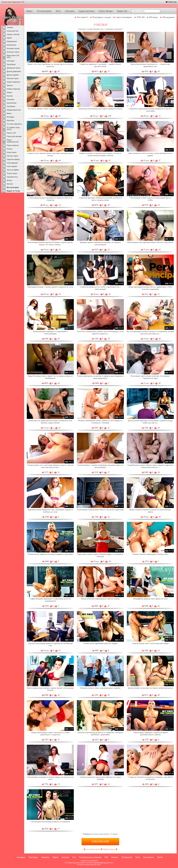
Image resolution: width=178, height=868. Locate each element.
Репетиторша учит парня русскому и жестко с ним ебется (150, 242)
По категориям (44, 11)
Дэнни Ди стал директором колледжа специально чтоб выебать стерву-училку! (50, 422)
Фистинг (10, 184)
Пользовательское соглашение (90, 857)
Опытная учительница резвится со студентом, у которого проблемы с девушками (100, 734)
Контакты (115, 857)
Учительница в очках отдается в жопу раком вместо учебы (150, 199)
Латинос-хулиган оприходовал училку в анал (150, 554)
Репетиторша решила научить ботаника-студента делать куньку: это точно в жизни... (50, 243)
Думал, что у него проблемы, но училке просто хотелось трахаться (50, 65)
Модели (55, 857)
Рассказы (70, 11)
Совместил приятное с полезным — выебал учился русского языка (100, 65)
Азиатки (10, 27)
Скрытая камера (13, 159)
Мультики (10, 120)
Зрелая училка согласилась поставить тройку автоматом (150, 688)
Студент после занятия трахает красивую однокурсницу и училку (50, 154)
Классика (10, 99)
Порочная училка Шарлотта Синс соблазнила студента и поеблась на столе (50, 511)
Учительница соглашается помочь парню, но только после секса (50, 778)
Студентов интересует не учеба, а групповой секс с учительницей (100, 288)
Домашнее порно (13, 68)
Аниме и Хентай (13, 34)
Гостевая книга (127, 857)
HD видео (153, 17)
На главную (21, 857)
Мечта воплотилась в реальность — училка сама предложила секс (150, 65)
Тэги (74, 857)
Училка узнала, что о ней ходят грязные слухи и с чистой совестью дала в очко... (50, 466)
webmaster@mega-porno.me (103, 863)
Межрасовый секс (14, 110)
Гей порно (11, 61)
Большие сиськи (13, 48)
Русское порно (12, 156)
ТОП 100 (141, 17)
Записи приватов (13, 82)
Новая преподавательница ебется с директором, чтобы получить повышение (150, 288)
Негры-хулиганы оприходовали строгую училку (100, 599)
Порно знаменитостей (13, 141)
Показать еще (100, 842)
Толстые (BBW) (13, 170)
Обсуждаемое (169, 17)
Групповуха (11, 64)
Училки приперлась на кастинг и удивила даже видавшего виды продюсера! (100, 377)
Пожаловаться (148, 857)
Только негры (12, 173)
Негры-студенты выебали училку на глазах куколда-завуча (150, 511)
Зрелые (10, 85)
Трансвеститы (12, 177)
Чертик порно (109, 849)
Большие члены (13, 52)
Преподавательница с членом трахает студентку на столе (50, 287)
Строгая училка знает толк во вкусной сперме (150, 643)
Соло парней (12, 166)
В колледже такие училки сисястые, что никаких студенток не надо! (150, 377)
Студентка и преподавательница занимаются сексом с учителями (150, 110)
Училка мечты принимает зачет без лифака (100, 643)
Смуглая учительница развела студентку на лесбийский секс (50, 644)
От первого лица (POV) (13, 128)
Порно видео (33, 857)
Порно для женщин (14, 136)
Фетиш (9, 180)
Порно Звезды (106, 11)
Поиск (138, 857)
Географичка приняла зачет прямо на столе (150, 599)
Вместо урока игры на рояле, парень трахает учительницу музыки (50, 689)
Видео (30, 11)
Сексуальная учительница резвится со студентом (50, 822)
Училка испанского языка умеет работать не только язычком (100, 778)
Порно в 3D (11, 133)
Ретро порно (12, 152)
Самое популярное (124, 17)
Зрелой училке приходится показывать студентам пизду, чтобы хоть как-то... (150, 422)
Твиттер (160, 857)
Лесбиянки (11, 106)
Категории (65, 857)
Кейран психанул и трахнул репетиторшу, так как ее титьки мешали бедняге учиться (100, 154)
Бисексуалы (11, 45)
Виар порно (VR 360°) (13, 56)
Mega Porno (86, 861)
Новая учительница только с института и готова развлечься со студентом (50, 734)
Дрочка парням (13, 75)
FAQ (106, 857)
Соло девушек (12, 163)
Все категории (13, 187)
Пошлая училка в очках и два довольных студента (100, 688)
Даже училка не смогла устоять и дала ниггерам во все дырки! (150, 154)
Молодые (10, 117)
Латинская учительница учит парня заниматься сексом (100, 109)
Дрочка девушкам (14, 71)
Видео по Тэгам (13, 191)
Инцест (10, 92)
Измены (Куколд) (13, 89)
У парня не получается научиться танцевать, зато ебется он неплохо (150, 778)
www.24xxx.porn (93, 849)
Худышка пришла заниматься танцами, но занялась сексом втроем (100, 243)
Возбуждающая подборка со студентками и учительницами (50, 333)
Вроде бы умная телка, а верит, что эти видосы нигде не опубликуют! (50, 377)
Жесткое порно (13, 78)
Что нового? (83, 17)
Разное (10, 149)
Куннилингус (12, 103)
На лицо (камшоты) (14, 124)
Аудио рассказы (87, 11)
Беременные (12, 41)
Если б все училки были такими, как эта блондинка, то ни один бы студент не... (100, 333)
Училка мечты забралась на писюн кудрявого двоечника (50, 554)
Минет (9, 113)
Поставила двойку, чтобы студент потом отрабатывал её (50, 109)
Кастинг (10, 96)
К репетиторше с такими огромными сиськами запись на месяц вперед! (100, 466)
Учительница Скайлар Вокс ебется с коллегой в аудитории (100, 510)
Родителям (45, 857)
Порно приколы (13, 145)
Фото (58, 11)
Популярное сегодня (102, 17)
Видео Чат (122, 11)
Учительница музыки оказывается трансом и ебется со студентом (50, 199)
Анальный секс (13, 31)
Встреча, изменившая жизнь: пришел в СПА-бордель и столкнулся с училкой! (100, 422)
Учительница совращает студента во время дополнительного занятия (150, 734)
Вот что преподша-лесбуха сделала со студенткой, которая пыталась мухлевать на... (150, 333)
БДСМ (9, 38)
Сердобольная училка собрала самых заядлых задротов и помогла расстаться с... (150, 466)
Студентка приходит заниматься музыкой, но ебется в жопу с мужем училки (100, 199)
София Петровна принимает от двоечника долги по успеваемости (50, 600)
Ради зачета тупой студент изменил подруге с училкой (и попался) (100, 555)
